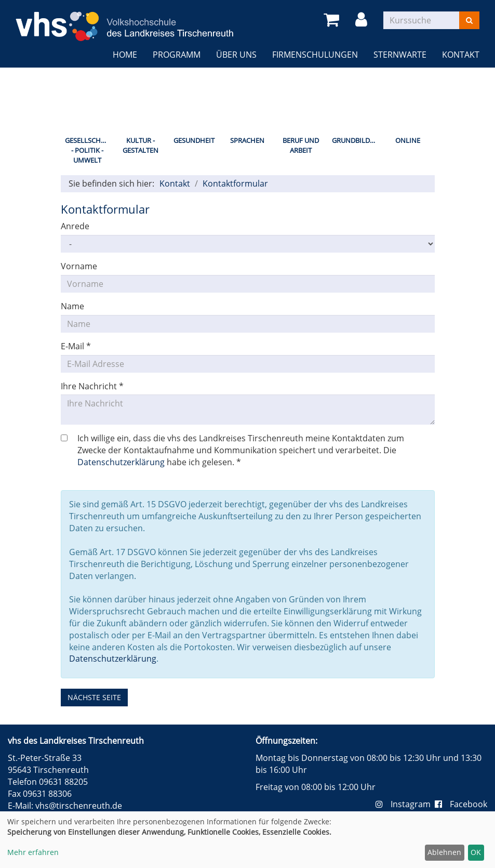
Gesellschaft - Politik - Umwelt (89, 150)
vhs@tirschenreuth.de (79, 806)
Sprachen (247, 140)
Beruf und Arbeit (301, 145)
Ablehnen (444, 852)
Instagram (405, 804)
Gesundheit (194, 140)
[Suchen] (469, 20)
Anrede (75, 226)
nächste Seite (94, 697)
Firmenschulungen (315, 55)
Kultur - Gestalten (141, 145)
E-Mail (76, 346)
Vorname (79, 266)
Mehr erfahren (33, 852)
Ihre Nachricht (92, 386)
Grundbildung (357, 140)
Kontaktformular (235, 183)
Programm (177, 55)
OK (476, 852)
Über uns (236, 55)
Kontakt (461, 55)
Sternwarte (400, 55)
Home (125, 55)
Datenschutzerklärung (121, 462)
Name (72, 306)
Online (408, 140)
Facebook (461, 804)
